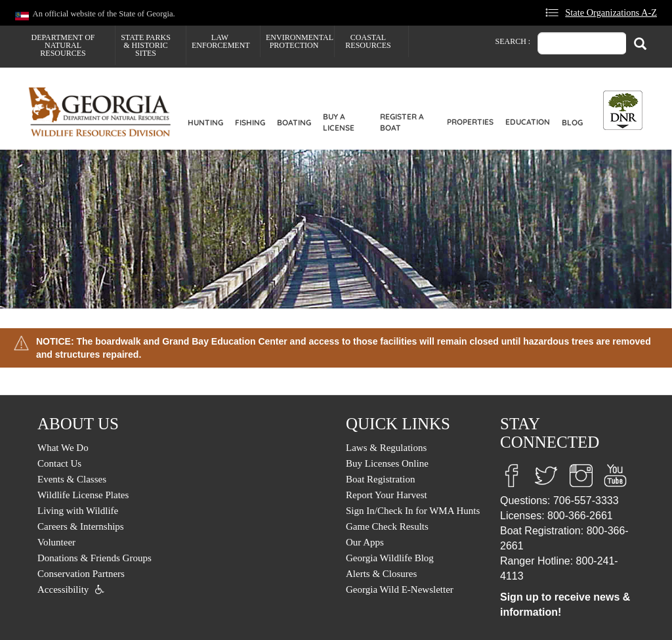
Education (528, 122)
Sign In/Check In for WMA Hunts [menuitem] (413, 511)
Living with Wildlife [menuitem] (78, 511)
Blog (572, 122)
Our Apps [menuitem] (365, 542)
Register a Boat (402, 122)
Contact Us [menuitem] (59, 463)
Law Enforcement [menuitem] (221, 41)
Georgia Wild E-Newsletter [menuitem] (400, 589)
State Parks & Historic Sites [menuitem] (146, 45)
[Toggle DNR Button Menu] (623, 110)
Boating (294, 122)
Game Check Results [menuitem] (387, 526)
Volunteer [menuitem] (56, 542)
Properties (470, 122)
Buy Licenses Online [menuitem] (387, 463)
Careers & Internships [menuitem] (81, 526)
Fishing (250, 122)
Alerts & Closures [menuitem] (381, 574)
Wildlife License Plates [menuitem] (83, 495)
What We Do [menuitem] (63, 448)
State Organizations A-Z (611, 12)
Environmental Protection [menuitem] (300, 41)
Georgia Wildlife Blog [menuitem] (390, 558)
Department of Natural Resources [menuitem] (63, 45)
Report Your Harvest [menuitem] (387, 495)
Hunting (205, 122)
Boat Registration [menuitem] (380, 479)
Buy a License (339, 122)
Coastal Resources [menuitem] (368, 41)
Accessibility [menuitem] (63, 589)
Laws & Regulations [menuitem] (386, 448)
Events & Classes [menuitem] (72, 479)
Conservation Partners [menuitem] (81, 574)
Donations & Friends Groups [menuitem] (94, 558)
